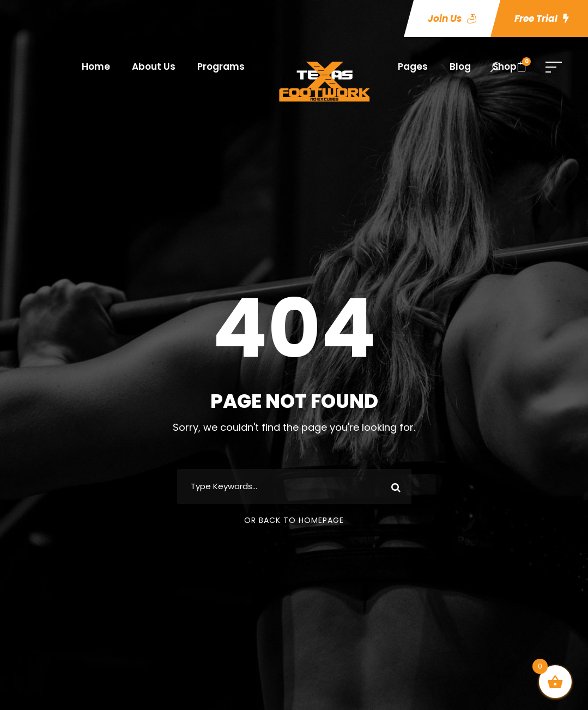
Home (96, 67)
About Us (154, 67)
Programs (221, 67)
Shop (505, 67)
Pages (413, 67)
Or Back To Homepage (294, 520)
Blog (460, 67)
